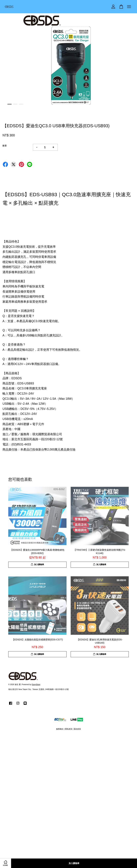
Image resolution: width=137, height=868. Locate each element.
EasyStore (36, 684)
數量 (5, 146)
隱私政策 (68, 729)
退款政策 (77, 729)
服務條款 (60, 729)
